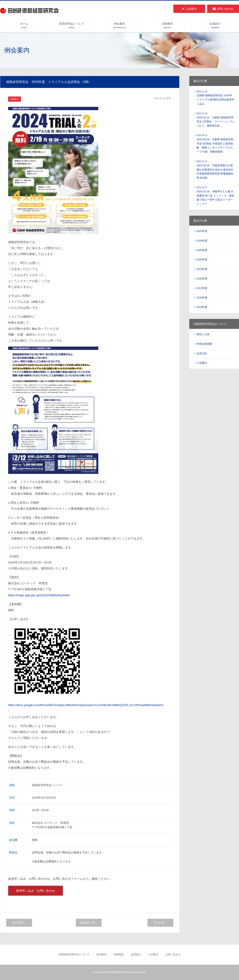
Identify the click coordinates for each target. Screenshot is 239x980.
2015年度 (202, 307)
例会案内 (119, 26)
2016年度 (202, 298)
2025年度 (202, 231)
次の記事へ (160, 923)
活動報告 (167, 26)
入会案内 (189, 9)
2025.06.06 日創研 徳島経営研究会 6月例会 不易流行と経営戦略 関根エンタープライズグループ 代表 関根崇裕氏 (215, 144)
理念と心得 (203, 334)
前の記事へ (19, 923)
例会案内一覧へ (89, 923)
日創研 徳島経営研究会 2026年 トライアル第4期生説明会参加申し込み (215, 98)
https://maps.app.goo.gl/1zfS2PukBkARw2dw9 (39, 595)
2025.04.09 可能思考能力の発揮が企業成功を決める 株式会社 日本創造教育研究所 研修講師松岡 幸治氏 (215, 170)
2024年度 (202, 241)
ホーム (24, 26)
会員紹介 (215, 26)
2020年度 (202, 260)
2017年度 (202, 288)
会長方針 (202, 353)
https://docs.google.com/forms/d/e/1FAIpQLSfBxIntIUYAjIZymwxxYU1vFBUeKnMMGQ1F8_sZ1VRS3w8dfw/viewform (86, 705)
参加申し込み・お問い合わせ (36, 891)
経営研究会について (72, 26)
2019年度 (202, 269)
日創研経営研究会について (74, 954)
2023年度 (202, 250)
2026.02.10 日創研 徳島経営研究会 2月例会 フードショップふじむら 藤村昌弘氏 (216, 120)
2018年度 (202, 279)
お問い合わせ (223, 9)
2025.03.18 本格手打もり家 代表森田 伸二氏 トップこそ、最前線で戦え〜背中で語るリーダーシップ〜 (215, 196)
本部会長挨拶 (204, 344)
